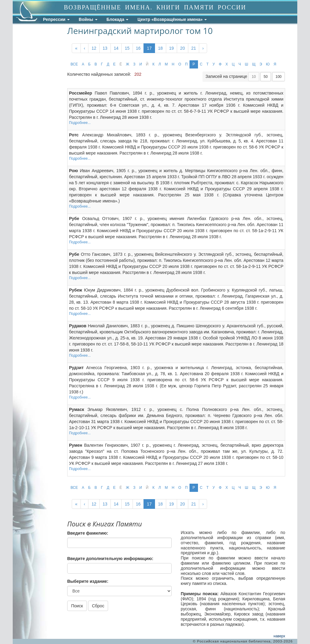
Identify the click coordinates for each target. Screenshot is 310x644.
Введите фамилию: (88, 533)
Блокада (118, 19)
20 (183, 48)
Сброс (98, 606)
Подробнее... (80, 123)
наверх (279, 636)
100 (279, 77)
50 (266, 77)
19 (172, 48)
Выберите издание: (88, 581)
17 (149, 48)
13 (105, 48)
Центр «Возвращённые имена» (172, 19)
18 (160, 48)
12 (94, 48)
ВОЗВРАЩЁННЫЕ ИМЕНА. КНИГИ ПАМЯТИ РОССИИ (155, 7)
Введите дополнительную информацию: (110, 559)
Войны (88, 19)
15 (127, 48)
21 (194, 48)
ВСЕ (74, 64)
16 (138, 48)
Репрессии (56, 19)
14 (116, 48)
